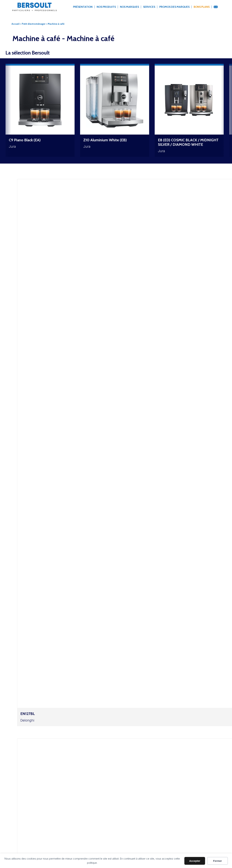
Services (149, 7)
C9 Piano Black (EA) (25, 140)
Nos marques (129, 7)
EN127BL (28, 714)
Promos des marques (174, 7)
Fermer (218, 861)
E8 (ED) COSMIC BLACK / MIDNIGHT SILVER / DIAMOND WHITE (188, 142)
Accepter (195, 861)
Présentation (83, 7)
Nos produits (106, 7)
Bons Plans (202, 7)
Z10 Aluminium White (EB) (105, 140)
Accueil (16, 24)
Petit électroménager (34, 24)
